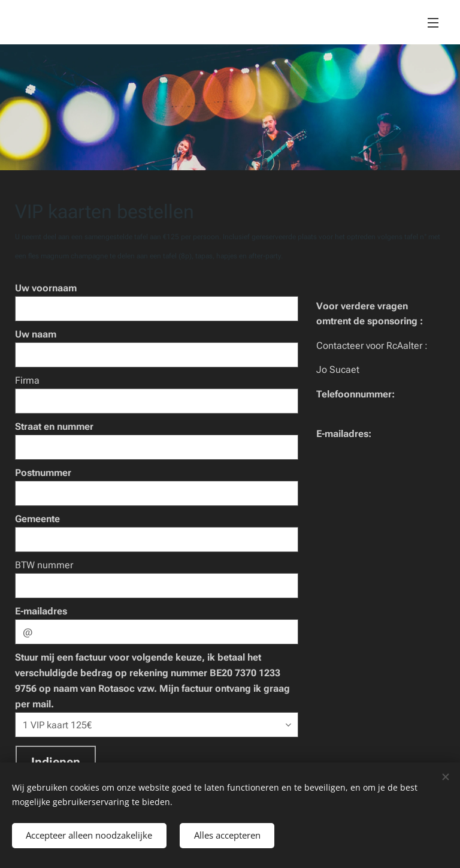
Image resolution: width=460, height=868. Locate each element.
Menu (433, 23)
